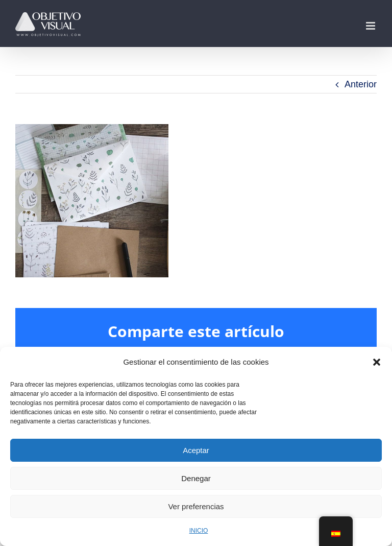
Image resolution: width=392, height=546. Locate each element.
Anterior (361, 84)
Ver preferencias (196, 506)
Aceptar (196, 450)
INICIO (199, 531)
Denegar (196, 478)
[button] (377, 362)
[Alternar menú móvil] (371, 26)
